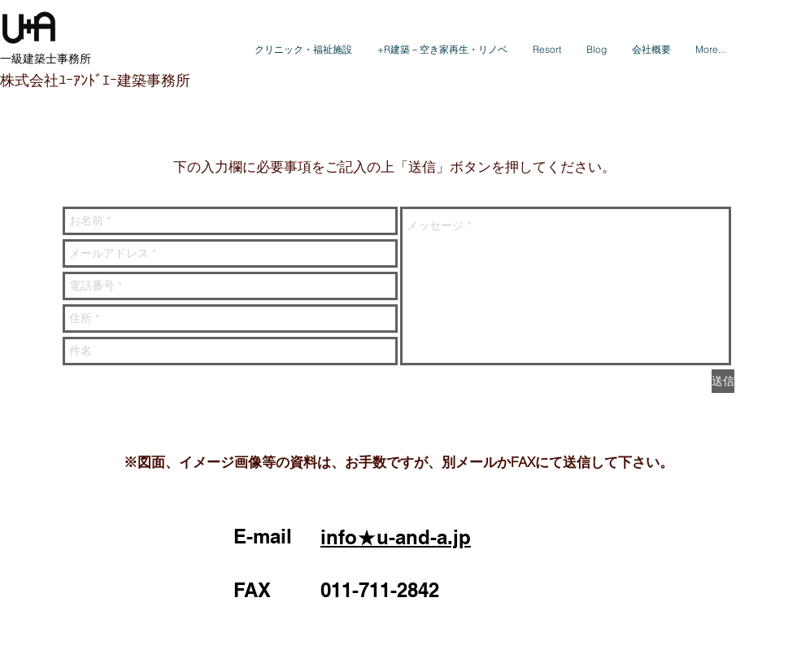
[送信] (723, 381)
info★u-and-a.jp (396, 537)
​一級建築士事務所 (46, 59)
